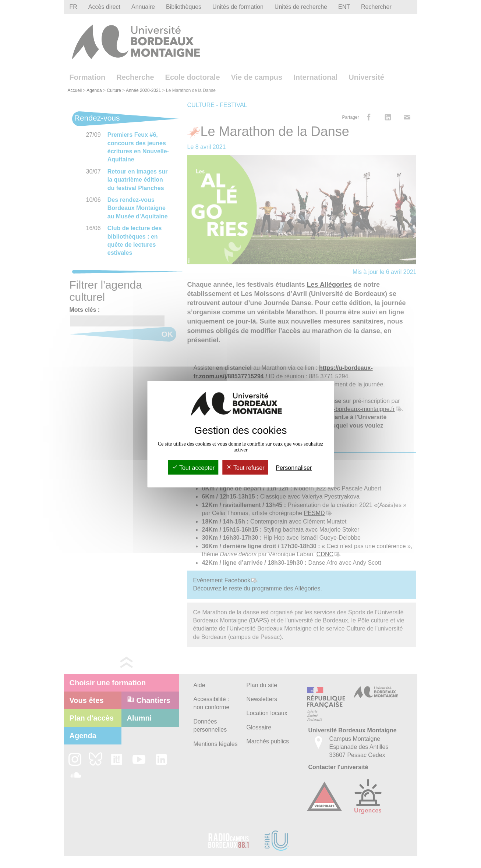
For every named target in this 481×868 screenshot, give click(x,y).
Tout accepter (193, 468)
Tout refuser (245, 468)
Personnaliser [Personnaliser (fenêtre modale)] (294, 468)
